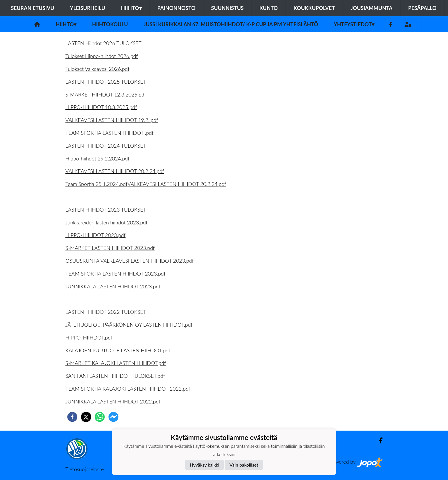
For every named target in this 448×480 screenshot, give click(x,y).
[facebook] (72, 417)
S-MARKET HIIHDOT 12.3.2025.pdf (106, 95)
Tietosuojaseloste (85, 469)
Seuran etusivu (33, 8)
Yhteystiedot (354, 24)
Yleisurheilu (88, 8)
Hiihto (131, 8)
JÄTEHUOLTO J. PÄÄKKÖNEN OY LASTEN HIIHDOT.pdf (129, 325)
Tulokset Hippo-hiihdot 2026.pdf (102, 56)
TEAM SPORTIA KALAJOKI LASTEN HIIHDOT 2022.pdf (128, 389)
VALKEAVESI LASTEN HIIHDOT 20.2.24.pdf (115, 171)
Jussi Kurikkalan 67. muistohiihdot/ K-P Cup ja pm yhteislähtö (231, 24)
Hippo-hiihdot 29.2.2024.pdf (97, 158)
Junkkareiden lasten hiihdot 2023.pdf (106, 222)
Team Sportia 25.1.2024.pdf (96, 184)
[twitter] (86, 417)
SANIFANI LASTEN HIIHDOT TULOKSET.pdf (115, 376)
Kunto (269, 8)
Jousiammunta (372, 8)
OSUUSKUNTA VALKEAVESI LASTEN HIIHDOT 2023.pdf (130, 261)
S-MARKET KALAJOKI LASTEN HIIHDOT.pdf (116, 363)
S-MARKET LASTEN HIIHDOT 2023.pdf (110, 248)
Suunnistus (227, 8)
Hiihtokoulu (110, 24)
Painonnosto (177, 8)
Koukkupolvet (314, 8)
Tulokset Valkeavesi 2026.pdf (97, 69)
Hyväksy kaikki (204, 465)
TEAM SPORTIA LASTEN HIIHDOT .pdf (109, 133)
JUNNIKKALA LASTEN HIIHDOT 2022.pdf (113, 401)
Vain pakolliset (244, 465)
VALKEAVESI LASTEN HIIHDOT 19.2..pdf (112, 120)
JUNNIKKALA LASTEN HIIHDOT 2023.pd (112, 286)
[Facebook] (391, 24)
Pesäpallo (422, 8)
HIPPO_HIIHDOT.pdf (89, 338)
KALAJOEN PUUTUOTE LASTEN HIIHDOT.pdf (118, 350)
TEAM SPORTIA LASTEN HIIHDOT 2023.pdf (115, 274)
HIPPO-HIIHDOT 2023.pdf (95, 235)
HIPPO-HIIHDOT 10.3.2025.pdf (101, 107)
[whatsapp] (100, 417)
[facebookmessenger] (113, 417)
